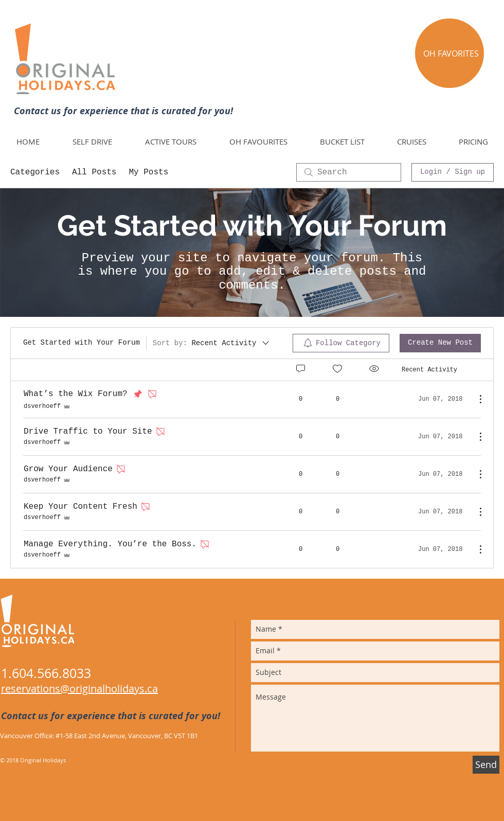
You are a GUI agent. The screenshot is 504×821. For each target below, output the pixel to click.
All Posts (94, 172)
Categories (35, 172)
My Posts (148, 172)
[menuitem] (341, 343)
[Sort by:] (212, 343)
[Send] (486, 765)
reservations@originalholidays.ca (79, 689)
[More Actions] (475, 399)
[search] (349, 172)
